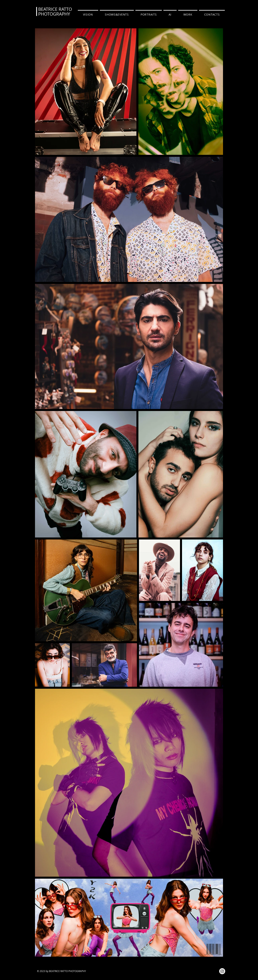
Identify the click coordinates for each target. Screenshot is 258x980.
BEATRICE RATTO (55, 9)
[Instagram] (222, 971)
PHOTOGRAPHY (54, 14)
